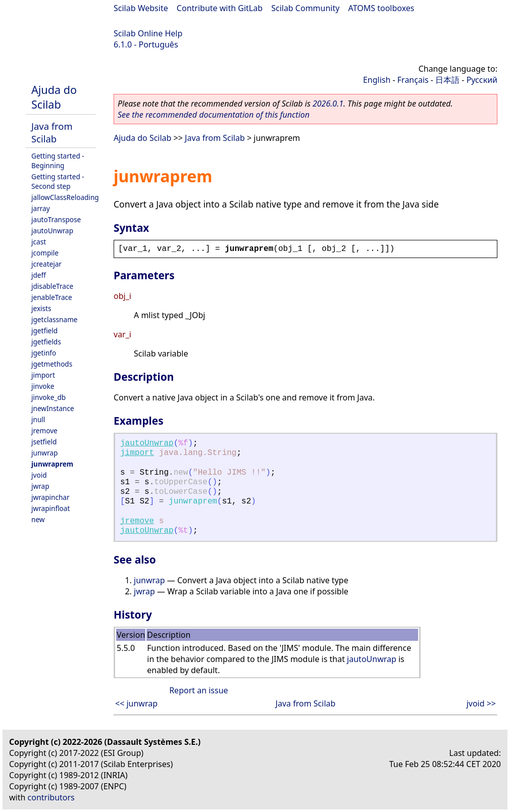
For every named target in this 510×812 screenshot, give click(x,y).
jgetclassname (55, 319)
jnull (38, 419)
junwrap (44, 453)
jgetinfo (44, 353)
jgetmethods (52, 364)
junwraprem (52, 464)
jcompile (45, 253)
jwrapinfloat (50, 508)
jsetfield (44, 442)
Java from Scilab (52, 132)
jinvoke (43, 386)
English (377, 80)
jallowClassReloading (65, 197)
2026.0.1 (328, 104)
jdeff (39, 275)
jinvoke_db (48, 397)
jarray (41, 208)
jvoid (39, 475)
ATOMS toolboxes (381, 8)
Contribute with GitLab (220, 8)
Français (413, 80)
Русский (482, 80)
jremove (44, 430)
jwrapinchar (50, 497)
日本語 (447, 80)
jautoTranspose (56, 219)
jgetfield (44, 331)
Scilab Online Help (148, 33)
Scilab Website (141, 8)
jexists (41, 308)
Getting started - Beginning (58, 161)
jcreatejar (46, 264)
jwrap (40, 486)
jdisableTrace (52, 286)
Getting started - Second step (58, 181)
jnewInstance (53, 408)
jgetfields (46, 342)
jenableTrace (52, 297)
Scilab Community (305, 8)
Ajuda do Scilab (54, 97)
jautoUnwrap (52, 231)
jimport (43, 375)
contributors (51, 797)
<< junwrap (136, 703)
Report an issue (198, 690)
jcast (39, 242)
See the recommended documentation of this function (214, 115)
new (38, 519)
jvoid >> (481, 703)
